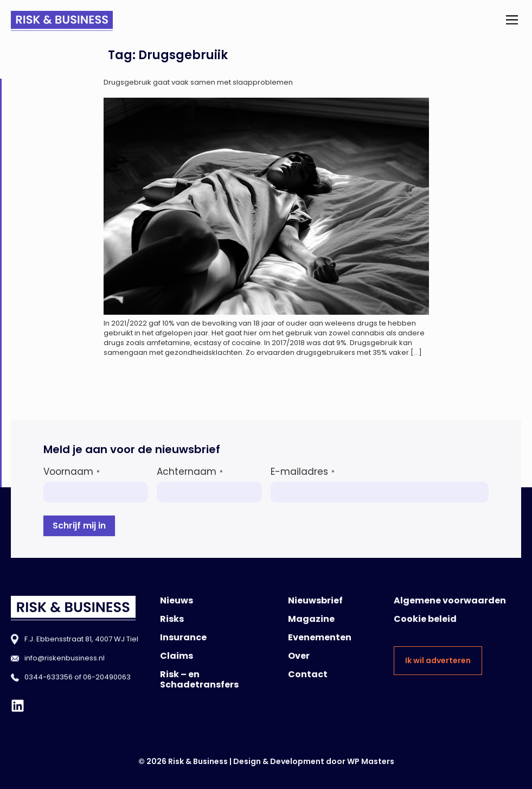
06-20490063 (107, 677)
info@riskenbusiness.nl (65, 658)
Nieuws (177, 600)
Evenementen (320, 637)
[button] (512, 21)
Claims (177, 656)
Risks (172, 619)
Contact (308, 674)
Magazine (311, 619)
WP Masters (371, 761)
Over (299, 656)
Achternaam (190, 472)
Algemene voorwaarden (450, 600)
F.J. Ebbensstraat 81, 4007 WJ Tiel (81, 639)
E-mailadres (303, 472)
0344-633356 (49, 677)
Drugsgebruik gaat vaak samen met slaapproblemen (198, 82)
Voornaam (72, 472)
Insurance (183, 637)
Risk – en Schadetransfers (199, 679)
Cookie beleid (425, 619)
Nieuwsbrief (315, 600)
